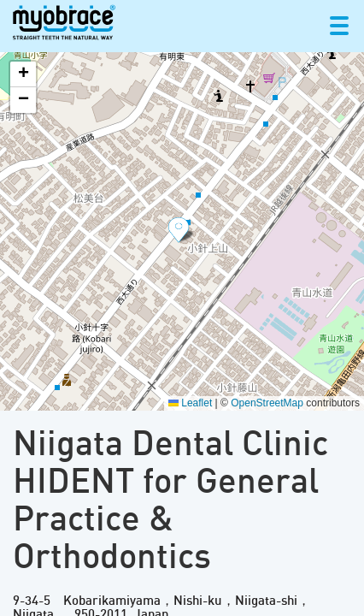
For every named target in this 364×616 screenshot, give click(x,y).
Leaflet (190, 403)
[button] (182, 231)
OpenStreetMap (267, 403)
